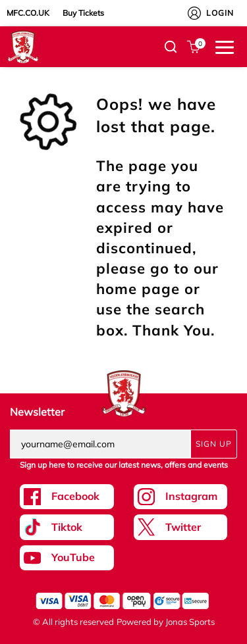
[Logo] (23, 46)
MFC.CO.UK (28, 13)
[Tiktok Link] (67, 527)
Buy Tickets (83, 13)
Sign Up (214, 444)
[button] (171, 47)
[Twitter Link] (181, 527)
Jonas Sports (190, 622)
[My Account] (194, 13)
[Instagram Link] (181, 497)
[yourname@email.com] (100, 444)
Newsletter (37, 412)
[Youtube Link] (67, 558)
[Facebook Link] (67, 497)
